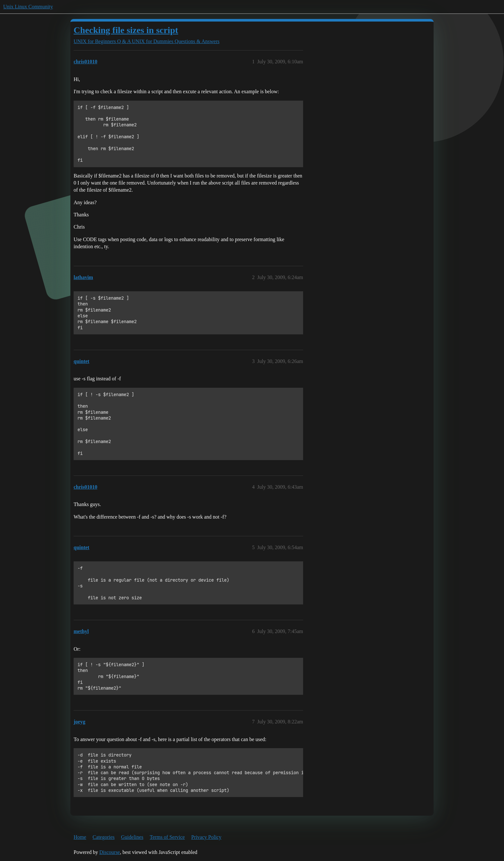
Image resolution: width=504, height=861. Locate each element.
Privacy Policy (206, 837)
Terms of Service (167, 837)
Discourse (110, 852)
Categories (104, 837)
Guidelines (132, 837)
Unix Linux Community (28, 7)
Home (80, 837)
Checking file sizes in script (126, 30)
